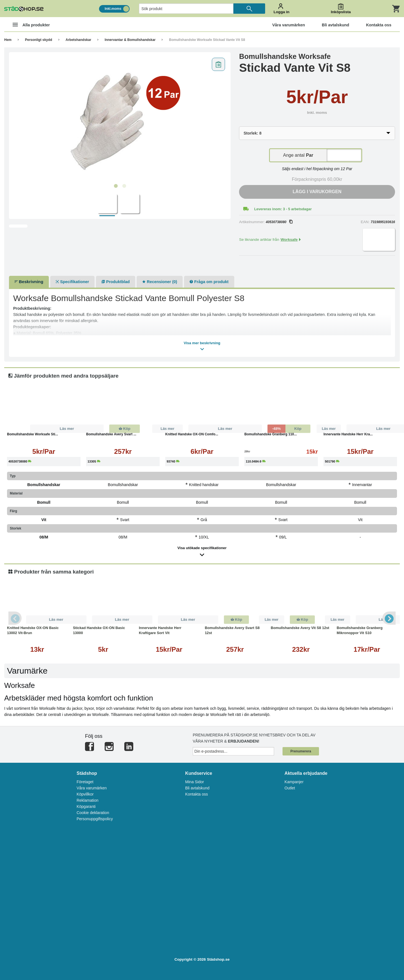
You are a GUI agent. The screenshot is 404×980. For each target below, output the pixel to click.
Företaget (85, 782)
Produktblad (116, 282)
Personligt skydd (39, 40)
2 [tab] (124, 186)
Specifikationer (72, 282)
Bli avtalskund (197, 788)
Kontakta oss (197, 794)
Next (389, 618)
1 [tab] (116, 186)
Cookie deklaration (93, 813)
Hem (8, 40)
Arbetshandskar (78, 40)
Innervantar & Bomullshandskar (130, 40)
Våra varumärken (92, 788)
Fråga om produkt (209, 282)
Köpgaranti (86, 806)
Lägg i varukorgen (317, 192)
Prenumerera (301, 751)
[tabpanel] (120, 118)
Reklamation (88, 800)
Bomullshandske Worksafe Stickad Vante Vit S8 (207, 40)
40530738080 (279, 222)
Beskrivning (29, 282)
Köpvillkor (85, 794)
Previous (15, 618)
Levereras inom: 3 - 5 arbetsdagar (283, 209)
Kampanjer (294, 782)
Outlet (290, 788)
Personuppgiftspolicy (95, 819)
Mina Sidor (195, 782)
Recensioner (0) (160, 282)
